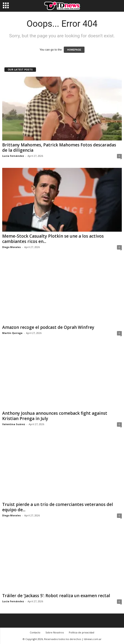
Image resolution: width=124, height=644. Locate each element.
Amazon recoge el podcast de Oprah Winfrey (48, 327)
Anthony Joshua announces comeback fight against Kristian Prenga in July (55, 416)
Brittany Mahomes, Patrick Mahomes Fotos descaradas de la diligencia (59, 148)
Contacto (35, 632)
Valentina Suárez (14, 424)
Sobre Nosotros (55, 632)
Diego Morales (11, 247)
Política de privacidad (82, 632)
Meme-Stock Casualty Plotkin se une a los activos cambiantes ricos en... (53, 239)
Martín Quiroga (12, 333)
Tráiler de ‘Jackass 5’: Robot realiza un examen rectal (56, 596)
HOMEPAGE (74, 50)
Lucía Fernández (13, 156)
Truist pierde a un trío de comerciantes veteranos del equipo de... (58, 507)
